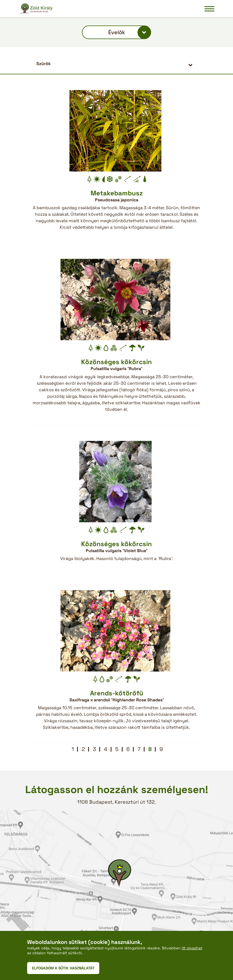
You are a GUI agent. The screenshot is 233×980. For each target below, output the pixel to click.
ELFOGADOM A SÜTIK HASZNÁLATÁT (63, 968)
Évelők (117, 32)
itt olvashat (192, 948)
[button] (117, 64)
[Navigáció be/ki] (209, 9)
